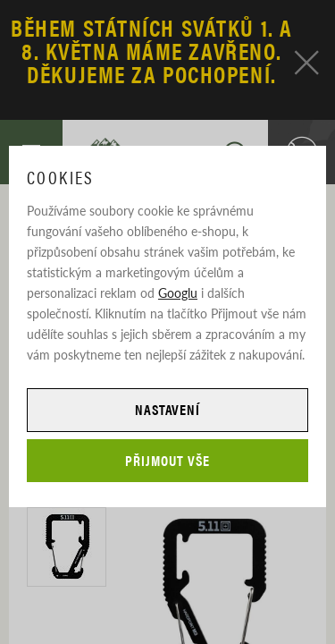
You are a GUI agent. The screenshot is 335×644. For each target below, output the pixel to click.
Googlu (178, 292)
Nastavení (168, 409)
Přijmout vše (167, 460)
